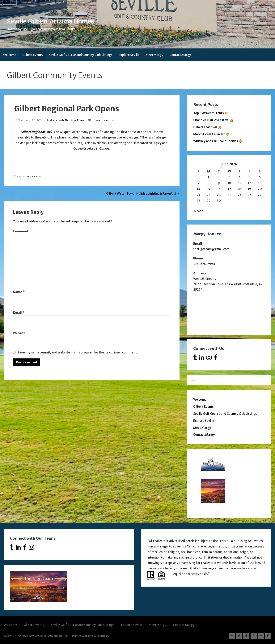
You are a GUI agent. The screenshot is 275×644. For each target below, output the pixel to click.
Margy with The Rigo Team (67, 120)
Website (19, 333)
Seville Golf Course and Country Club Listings (81, 55)
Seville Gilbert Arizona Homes (50, 21)
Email (19, 312)
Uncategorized (34, 176)
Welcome (10, 55)
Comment (21, 231)
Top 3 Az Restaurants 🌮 (211, 113)
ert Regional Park (39, 132)
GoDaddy (116, 636)
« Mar (198, 211)
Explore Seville (129, 55)
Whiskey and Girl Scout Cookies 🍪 (218, 141)
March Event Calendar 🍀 (211, 134)
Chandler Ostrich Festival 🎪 (214, 120)
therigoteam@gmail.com (211, 249)
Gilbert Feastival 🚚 (207, 127)
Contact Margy (180, 55)
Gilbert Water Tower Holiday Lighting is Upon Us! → (143, 193)
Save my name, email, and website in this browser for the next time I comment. (78, 352)
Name (19, 292)
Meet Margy (154, 55)
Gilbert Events (33, 55)
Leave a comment (104, 120)
